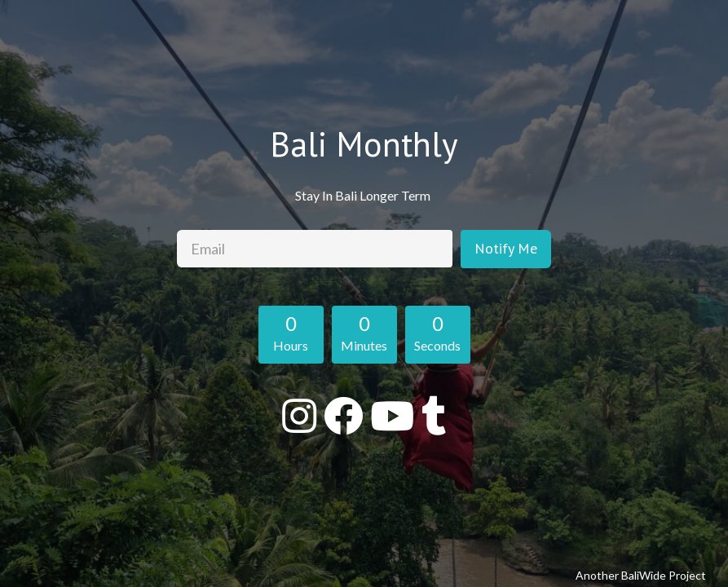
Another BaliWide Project (641, 575)
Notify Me (506, 248)
